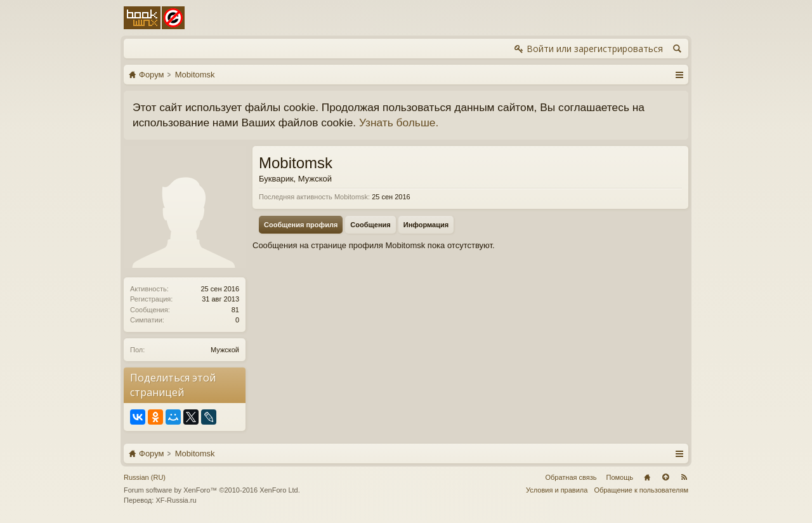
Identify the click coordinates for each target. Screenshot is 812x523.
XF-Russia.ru (176, 500)
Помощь (620, 477)
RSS (684, 477)
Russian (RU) (145, 477)
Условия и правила (557, 490)
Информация (426, 225)
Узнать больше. (399, 122)
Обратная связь (571, 477)
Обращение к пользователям (641, 490)
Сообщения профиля (301, 225)
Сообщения (370, 225)
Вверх (665, 477)
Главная (647, 477)
